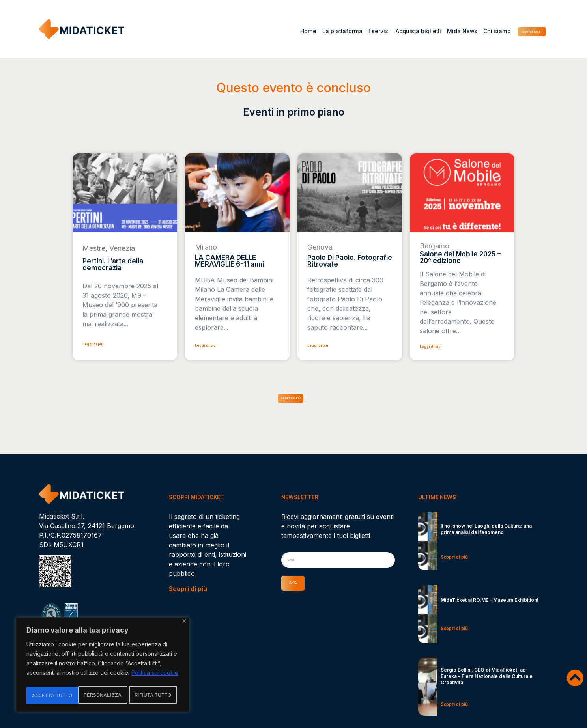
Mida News (437, 31)
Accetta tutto (153, 695)
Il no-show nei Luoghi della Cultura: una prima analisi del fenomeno (486, 535)
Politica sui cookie (155, 675)
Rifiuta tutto (102, 695)
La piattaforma (317, 31)
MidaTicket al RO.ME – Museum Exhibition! (490, 606)
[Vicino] (184, 624)
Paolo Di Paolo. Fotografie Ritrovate (350, 261)
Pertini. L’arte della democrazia (113, 264)
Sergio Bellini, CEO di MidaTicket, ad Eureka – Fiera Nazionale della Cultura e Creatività (487, 682)
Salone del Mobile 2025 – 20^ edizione (460, 257)
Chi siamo (471, 31)
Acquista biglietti (393, 31)
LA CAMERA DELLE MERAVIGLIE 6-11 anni (229, 261)
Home (283, 31)
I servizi (354, 31)
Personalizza (51, 695)
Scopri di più (188, 595)
